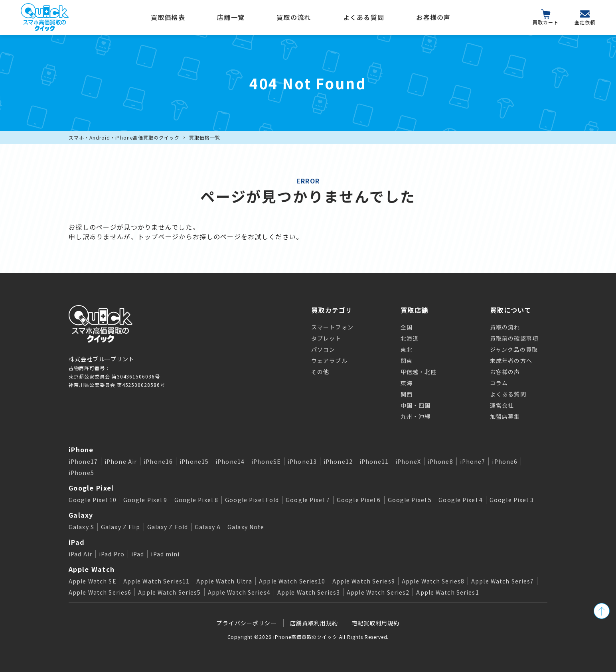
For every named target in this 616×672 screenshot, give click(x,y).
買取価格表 (168, 17)
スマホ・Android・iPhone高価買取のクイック (124, 137)
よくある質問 (364, 17)
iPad (77, 542)
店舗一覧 (231, 17)
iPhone (81, 449)
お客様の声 (433, 17)
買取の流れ (294, 17)
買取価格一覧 (205, 137)
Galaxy (81, 515)
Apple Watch (92, 569)
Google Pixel (91, 488)
